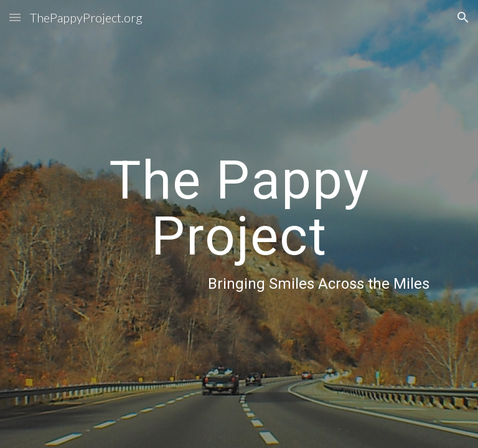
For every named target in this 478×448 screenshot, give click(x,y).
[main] (239, 224)
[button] (15, 17)
